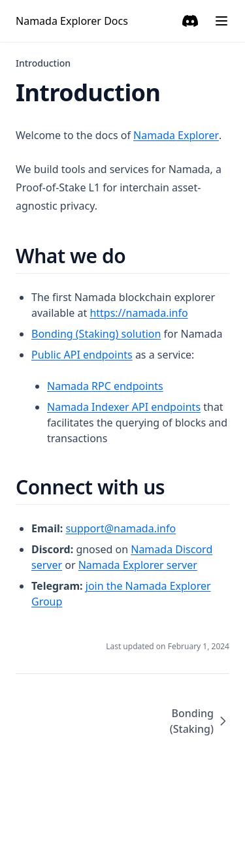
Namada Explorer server (138, 565)
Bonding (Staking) (200, 721)
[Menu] (221, 21)
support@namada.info (121, 528)
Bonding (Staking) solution (96, 334)
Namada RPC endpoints (105, 386)
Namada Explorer (176, 135)
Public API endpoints (82, 355)
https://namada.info (139, 313)
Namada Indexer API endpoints (124, 407)
